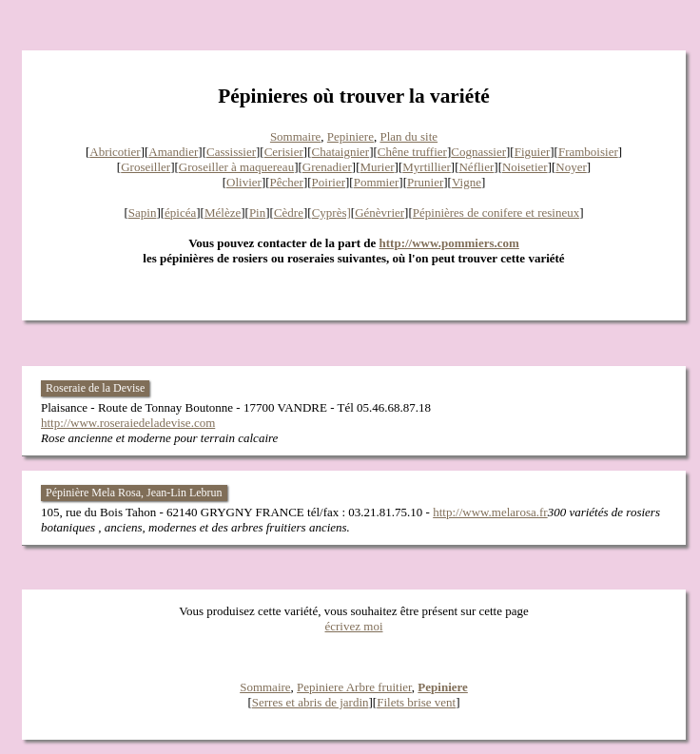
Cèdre (289, 213)
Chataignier (341, 152)
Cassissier (231, 152)
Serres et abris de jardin (311, 702)
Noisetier (525, 167)
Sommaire (295, 136)
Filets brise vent (416, 702)
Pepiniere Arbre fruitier (354, 687)
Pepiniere (350, 136)
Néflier (476, 167)
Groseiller (146, 167)
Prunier (425, 182)
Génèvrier (379, 213)
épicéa (180, 213)
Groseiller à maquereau (236, 167)
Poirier (329, 182)
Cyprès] (331, 213)
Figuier (533, 152)
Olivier (244, 182)
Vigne (467, 182)
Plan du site (408, 136)
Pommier (377, 182)
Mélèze (223, 213)
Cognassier (478, 152)
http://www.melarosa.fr (490, 512)
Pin (257, 213)
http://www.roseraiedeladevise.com (128, 423)
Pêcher (287, 182)
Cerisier (284, 152)
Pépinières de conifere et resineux (496, 213)
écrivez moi (354, 626)
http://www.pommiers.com (449, 243)
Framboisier (588, 152)
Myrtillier (427, 167)
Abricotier (115, 152)
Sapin (143, 213)
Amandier (173, 152)
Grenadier (327, 167)
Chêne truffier (412, 152)
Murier (377, 167)
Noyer (571, 167)
